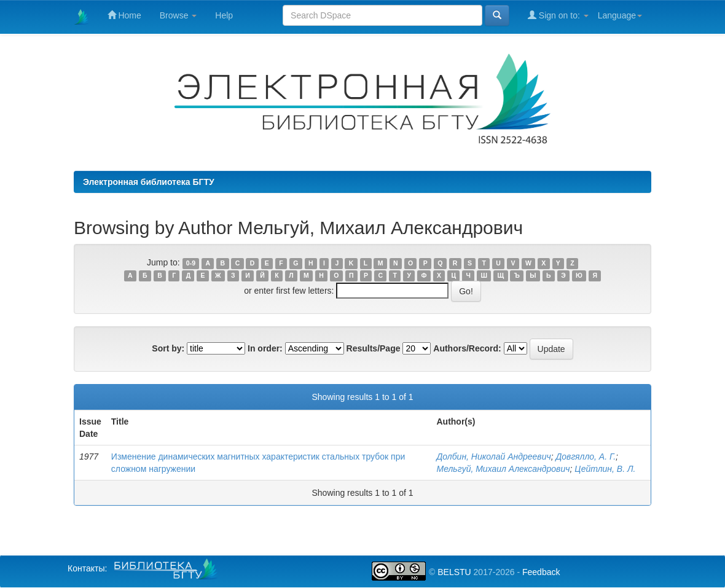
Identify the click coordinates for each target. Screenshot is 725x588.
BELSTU (454, 572)
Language (620, 15)
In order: (265, 348)
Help (224, 15)
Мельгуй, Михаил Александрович (503, 469)
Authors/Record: (467, 348)
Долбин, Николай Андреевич (493, 457)
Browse (178, 15)
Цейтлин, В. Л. (605, 469)
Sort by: (168, 348)
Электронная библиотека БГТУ (149, 182)
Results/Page (374, 348)
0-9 (191, 263)
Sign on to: (558, 15)
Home (124, 15)
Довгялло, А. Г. (586, 457)
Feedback (541, 572)
